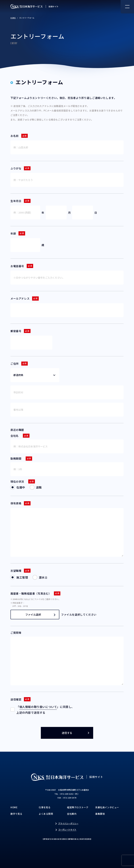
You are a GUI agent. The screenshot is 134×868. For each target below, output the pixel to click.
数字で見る (16, 814)
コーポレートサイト (67, 830)
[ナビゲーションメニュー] (127, 7)
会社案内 (72, 814)
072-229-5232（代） (70, 794)
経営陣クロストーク (78, 807)
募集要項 (100, 814)
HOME (13, 18)
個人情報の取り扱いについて (38, 707)
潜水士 (43, 577)
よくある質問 (46, 814)
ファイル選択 (40, 615)
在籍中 (21, 487)
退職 (39, 487)
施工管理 (22, 577)
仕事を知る (45, 807)
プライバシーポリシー (68, 824)
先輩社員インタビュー (107, 807)
